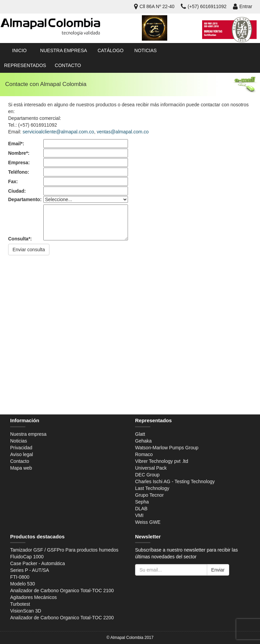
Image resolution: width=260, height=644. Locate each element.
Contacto (68, 65)
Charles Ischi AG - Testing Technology (175, 481)
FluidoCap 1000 (27, 557)
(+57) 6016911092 (204, 6)
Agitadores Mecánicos (34, 597)
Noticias (146, 50)
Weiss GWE (148, 522)
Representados (25, 65)
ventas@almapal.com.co (123, 132)
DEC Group (147, 475)
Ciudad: (17, 191)
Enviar (218, 570)
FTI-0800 (20, 577)
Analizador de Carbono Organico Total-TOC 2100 (62, 591)
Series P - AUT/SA (30, 570)
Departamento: (25, 199)
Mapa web (21, 468)
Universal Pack (151, 468)
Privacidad (21, 448)
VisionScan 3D (26, 611)
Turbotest (20, 604)
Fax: (13, 181)
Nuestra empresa (64, 50)
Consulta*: (20, 239)
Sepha (142, 502)
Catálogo (111, 50)
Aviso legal (21, 454)
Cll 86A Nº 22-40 (154, 6)
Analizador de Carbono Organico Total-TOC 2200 (62, 618)
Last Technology (152, 488)
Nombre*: (19, 153)
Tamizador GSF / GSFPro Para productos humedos (64, 550)
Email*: (16, 144)
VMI (139, 515)
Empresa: (19, 163)
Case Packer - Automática (38, 563)
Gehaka (143, 441)
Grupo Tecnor (149, 495)
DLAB (141, 509)
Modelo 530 (23, 584)
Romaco (144, 454)
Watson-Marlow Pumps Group (167, 448)
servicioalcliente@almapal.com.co (58, 132)
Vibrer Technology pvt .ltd (162, 461)
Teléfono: (19, 172)
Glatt (140, 434)
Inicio (19, 50)
